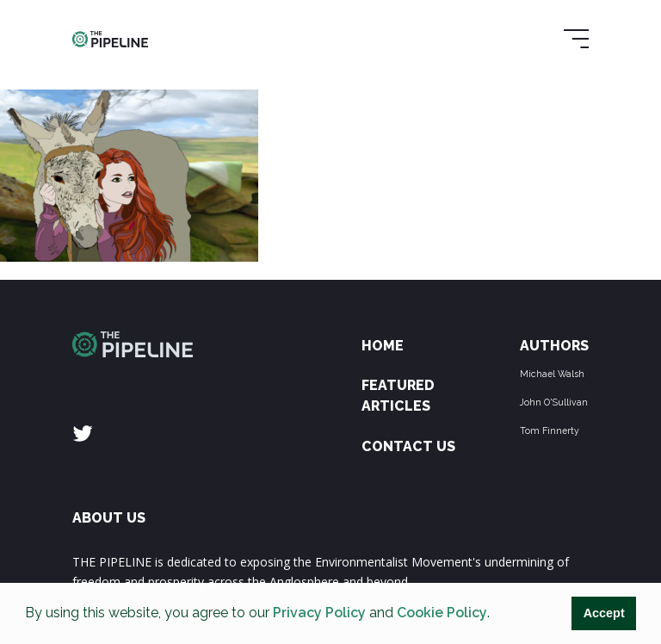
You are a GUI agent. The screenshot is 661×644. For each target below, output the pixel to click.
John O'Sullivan (554, 402)
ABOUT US (109, 518)
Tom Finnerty (550, 430)
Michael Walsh (552, 374)
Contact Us (408, 446)
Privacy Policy (319, 613)
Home (383, 346)
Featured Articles (398, 396)
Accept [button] (604, 613)
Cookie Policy (442, 613)
